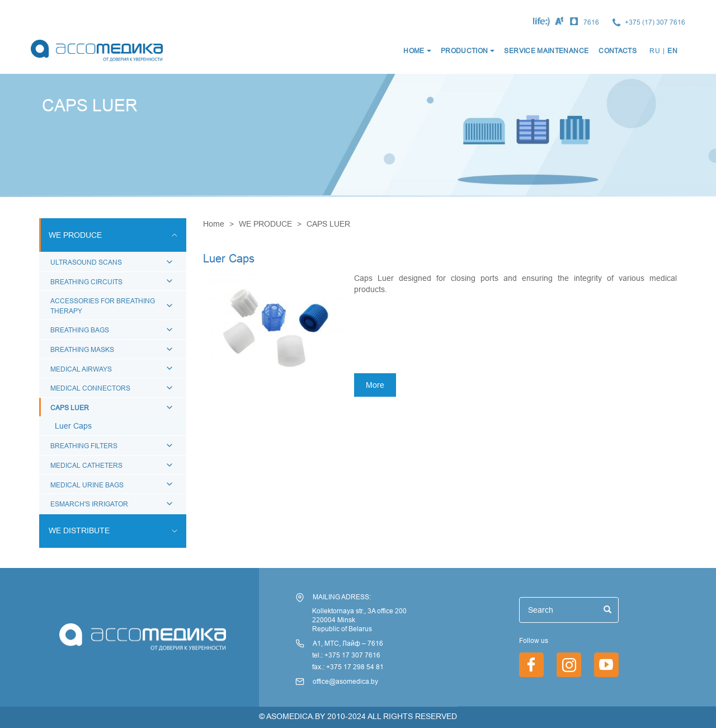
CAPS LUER (70, 408)
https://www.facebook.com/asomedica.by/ (531, 665)
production (465, 51)
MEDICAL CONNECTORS (90, 388)
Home (214, 224)
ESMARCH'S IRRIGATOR (89, 504)
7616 (591, 22)
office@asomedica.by (345, 681)
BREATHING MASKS (82, 349)
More (375, 385)
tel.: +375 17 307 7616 (346, 655)
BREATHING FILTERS (84, 446)
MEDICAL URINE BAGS (87, 485)
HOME (414, 51)
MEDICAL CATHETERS (86, 465)
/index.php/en (606, 665)
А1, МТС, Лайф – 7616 (348, 643)
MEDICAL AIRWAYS (81, 369)
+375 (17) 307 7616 (655, 22)
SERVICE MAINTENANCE (546, 51)
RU (655, 51)
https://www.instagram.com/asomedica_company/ (569, 665)
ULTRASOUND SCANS (86, 262)
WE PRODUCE (265, 224)
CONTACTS (618, 51)
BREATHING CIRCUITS (86, 282)
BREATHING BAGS (80, 330)
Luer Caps (73, 426)
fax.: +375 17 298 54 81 (348, 667)
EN (672, 51)
